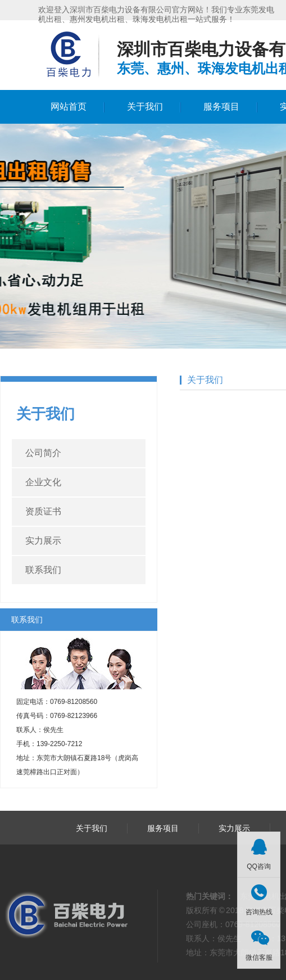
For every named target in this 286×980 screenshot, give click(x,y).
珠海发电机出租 (160, 19)
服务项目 (221, 107)
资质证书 (43, 511)
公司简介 (43, 453)
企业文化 (43, 482)
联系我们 (43, 570)
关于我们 (145, 107)
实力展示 (43, 541)
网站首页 (69, 107)
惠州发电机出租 (97, 19)
